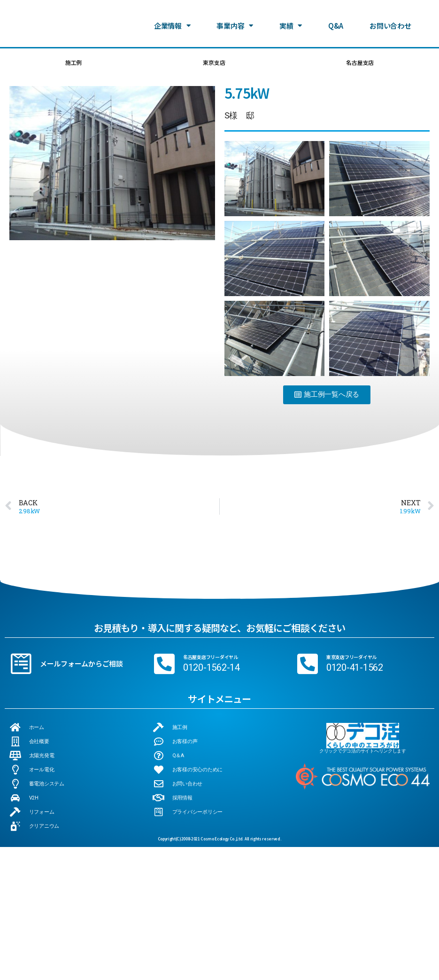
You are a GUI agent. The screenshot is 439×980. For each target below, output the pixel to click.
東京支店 (212, 64)
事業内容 (235, 25)
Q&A (336, 25)
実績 (291, 25)
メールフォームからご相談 (81, 622)
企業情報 (172, 25)
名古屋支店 (359, 64)
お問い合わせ (390, 25)
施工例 (73, 64)
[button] (327, 354)
